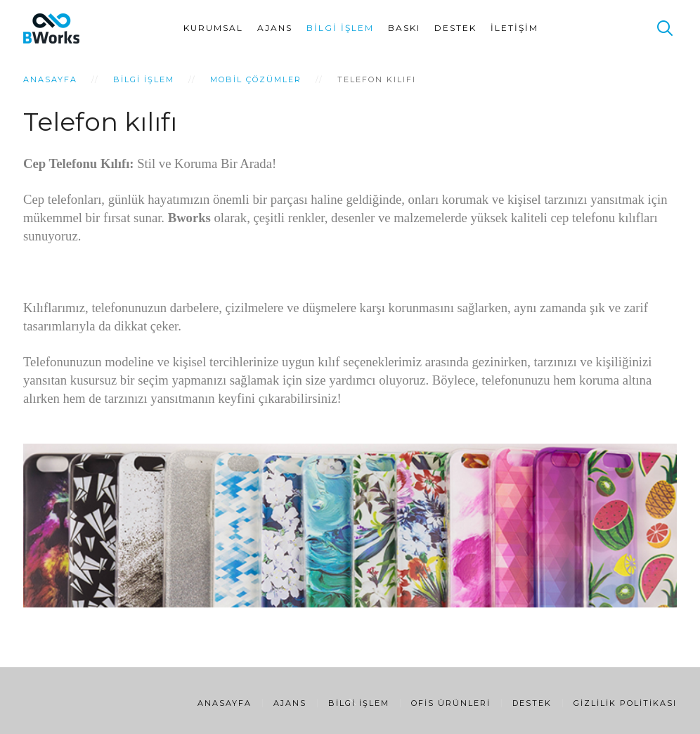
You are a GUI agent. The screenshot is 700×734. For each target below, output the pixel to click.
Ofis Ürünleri (451, 703)
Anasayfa (50, 79)
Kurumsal (213, 28)
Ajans (275, 28)
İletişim (514, 28)
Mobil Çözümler (256, 79)
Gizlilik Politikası (625, 703)
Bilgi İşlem (340, 28)
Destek (455, 28)
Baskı (404, 28)
